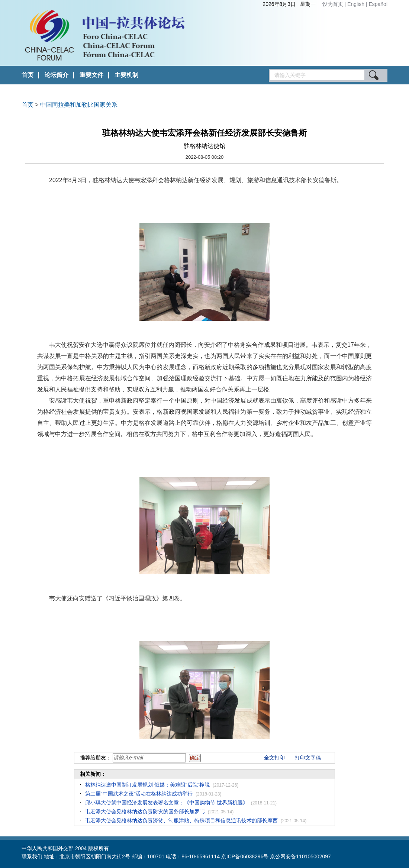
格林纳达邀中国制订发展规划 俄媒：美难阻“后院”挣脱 (147, 785)
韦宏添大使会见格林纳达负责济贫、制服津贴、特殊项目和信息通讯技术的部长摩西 (181, 820)
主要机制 (126, 75)
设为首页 (333, 4)
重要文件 (91, 75)
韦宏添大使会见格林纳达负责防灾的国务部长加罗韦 (145, 811)
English (357, 4)
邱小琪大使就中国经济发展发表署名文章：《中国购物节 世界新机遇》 (167, 803)
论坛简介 (57, 75)
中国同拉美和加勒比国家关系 (79, 105)
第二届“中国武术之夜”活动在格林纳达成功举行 (139, 794)
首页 (28, 75)
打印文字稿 (308, 758)
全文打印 (274, 758)
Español (378, 4)
